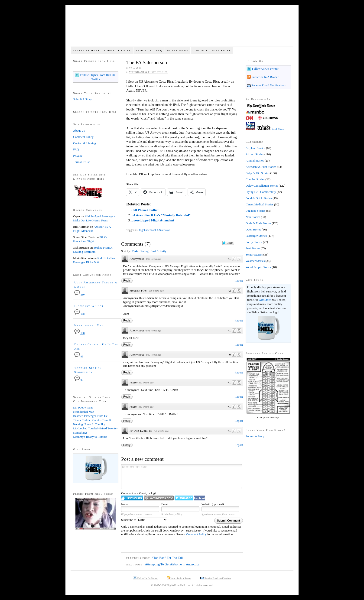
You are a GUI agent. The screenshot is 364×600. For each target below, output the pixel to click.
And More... (279, 129)
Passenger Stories (256, 236)
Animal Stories (255, 161)
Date (135, 251)
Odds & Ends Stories (258, 223)
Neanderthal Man (89, 325)
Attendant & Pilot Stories (148, 72)
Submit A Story (118, 50)
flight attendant (147, 230)
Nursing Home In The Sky (89, 424)
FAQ (159, 50)
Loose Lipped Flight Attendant (153, 220)
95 (79, 357)
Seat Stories (253, 248)
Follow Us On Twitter (265, 69)
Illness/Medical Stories (260, 204)
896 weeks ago (154, 259)
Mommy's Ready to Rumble (90, 437)
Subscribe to (144, 520)
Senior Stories (254, 255)
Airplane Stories (255, 148)
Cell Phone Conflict (145, 210)
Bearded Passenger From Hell (91, 416)
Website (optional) (213, 504)
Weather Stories (255, 261)
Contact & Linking (84, 143)
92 (79, 380)
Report (239, 281)
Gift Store (222, 50)
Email (165, 504)
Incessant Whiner (89, 306)
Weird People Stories (258, 267)
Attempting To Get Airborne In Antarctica (172, 564)
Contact (200, 50)
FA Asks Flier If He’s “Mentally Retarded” (161, 215)
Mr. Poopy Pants (83, 407)
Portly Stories (254, 242)
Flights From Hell (182, 28)
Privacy (78, 156)
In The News (177, 50)
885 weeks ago (154, 355)
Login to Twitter (184, 498)
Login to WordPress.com (159, 498)
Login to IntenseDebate (132, 498)
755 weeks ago (161, 431)
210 (79, 295)
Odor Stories (253, 229)
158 (79, 314)
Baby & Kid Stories (258, 173)
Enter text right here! (182, 477)
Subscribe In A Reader (265, 77)
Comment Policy (196, 534)
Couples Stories (255, 179)
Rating (145, 251)
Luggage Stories (255, 211)
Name (125, 504)
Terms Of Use (82, 162)
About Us (144, 50)
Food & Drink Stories (259, 198)
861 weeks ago (146, 383)
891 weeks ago (154, 331)
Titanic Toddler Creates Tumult (92, 420)
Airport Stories (255, 154)
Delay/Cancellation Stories (262, 186)
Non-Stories (253, 217)
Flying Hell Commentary (261, 192)
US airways (164, 230)
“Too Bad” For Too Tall (167, 558)
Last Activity (159, 251)
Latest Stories (86, 50)
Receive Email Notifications (268, 85)
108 (79, 333)
